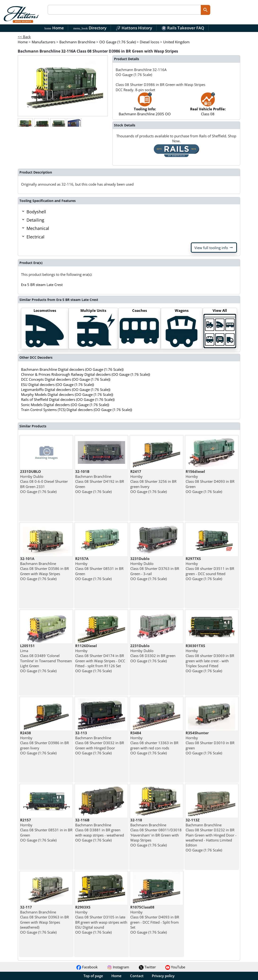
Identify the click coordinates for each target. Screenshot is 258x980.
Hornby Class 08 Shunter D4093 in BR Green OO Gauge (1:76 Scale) (210, 481)
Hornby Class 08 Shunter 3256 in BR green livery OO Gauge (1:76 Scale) (153, 481)
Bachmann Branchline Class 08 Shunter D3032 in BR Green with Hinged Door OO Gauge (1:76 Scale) (100, 743)
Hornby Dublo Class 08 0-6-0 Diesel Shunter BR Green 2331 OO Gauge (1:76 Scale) (44, 481)
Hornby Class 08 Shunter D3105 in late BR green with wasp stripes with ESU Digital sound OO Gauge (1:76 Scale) (101, 920)
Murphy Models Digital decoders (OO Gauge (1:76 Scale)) (67, 394)
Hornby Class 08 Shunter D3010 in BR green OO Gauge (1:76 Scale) (210, 743)
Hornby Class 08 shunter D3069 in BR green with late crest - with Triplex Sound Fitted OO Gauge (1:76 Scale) (210, 658)
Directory (90, 28)
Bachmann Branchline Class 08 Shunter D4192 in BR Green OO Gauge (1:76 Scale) (100, 481)
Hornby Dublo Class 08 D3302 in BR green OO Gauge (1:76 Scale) (153, 653)
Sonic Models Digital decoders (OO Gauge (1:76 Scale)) (65, 405)
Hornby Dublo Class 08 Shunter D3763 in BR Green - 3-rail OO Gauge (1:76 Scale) (155, 569)
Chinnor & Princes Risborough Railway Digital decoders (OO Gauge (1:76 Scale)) (85, 374)
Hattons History (134, 28)
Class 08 (208, 106)
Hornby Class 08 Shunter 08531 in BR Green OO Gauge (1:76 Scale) (99, 569)
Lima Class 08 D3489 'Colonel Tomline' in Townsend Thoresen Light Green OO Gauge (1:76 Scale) (46, 658)
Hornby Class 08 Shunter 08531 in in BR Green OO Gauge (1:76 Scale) (46, 830)
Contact (137, 976)
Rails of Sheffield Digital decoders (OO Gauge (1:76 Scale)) (68, 399)
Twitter (147, 967)
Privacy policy (163, 976)
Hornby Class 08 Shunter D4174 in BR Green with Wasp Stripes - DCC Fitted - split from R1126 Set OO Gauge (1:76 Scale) (100, 658)
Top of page (93, 976)
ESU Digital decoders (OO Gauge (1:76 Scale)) (57, 385)
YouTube (175, 967)
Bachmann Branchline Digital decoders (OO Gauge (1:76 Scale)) (72, 369)
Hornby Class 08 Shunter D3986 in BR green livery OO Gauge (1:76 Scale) (44, 743)
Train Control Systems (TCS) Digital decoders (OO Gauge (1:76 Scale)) (77, 410)
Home (54, 28)
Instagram (118, 967)
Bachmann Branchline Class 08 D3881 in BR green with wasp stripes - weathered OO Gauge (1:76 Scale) (100, 830)
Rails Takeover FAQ (183, 28)
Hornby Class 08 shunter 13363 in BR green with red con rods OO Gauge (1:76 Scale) (154, 743)
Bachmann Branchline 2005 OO (145, 106)
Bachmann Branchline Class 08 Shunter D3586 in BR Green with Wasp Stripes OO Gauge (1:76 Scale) (44, 569)
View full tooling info (214, 248)
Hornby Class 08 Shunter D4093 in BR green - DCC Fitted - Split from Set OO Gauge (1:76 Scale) (155, 920)
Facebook (87, 967)
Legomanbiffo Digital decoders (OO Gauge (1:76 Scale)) (66, 389)
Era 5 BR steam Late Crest (42, 285)
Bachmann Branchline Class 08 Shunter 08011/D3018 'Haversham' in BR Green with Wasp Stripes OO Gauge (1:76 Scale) (156, 832)
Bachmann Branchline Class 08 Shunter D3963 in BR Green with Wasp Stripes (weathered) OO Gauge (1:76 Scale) (44, 920)
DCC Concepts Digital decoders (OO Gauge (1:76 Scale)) (66, 379)
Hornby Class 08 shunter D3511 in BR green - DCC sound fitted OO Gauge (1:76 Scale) (210, 569)
